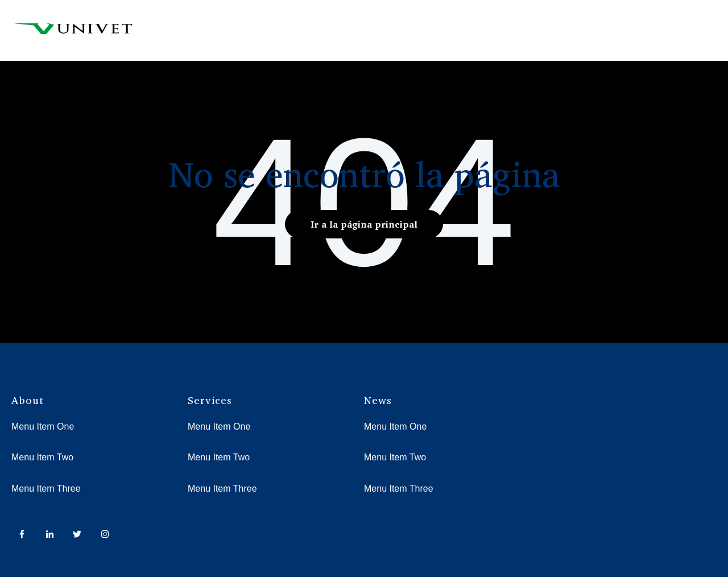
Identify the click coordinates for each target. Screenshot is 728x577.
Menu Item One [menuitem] (43, 426)
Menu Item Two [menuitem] (42, 457)
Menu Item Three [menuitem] (46, 489)
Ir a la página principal (364, 224)
